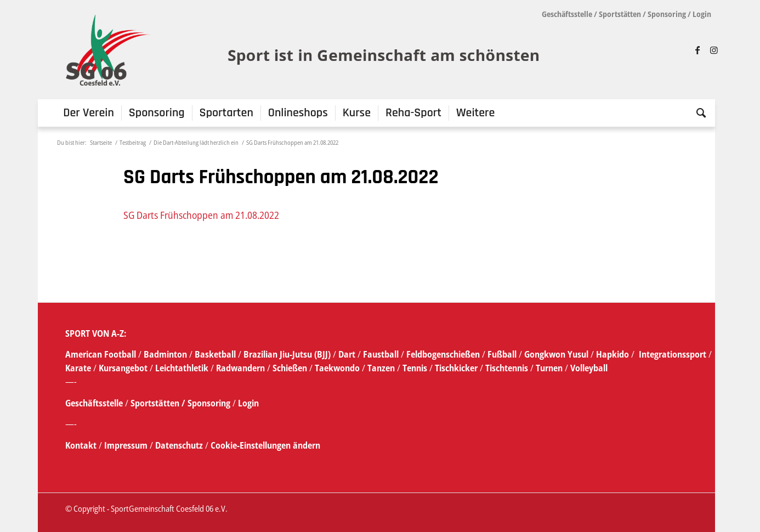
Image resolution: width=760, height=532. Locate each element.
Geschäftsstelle (567, 14)
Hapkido (612, 354)
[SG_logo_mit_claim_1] (304, 50)
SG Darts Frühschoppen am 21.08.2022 (201, 215)
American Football (101, 354)
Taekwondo (337, 368)
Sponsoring (667, 14)
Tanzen (381, 368)
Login (702, 14)
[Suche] (697, 113)
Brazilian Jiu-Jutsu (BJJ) (287, 354)
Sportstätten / (158, 403)
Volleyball (589, 368)
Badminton (166, 354)
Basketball (216, 354)
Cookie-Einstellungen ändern (265, 445)
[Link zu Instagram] (714, 50)
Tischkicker (456, 368)
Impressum (127, 445)
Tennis (415, 368)
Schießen (290, 368)
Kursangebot (123, 368)
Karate (78, 368)
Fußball (503, 354)
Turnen (549, 368)
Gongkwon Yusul (556, 354)
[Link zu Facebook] (697, 50)
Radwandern (240, 368)
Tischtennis (507, 368)
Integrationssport (673, 354)
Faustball (381, 354)
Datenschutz (179, 445)
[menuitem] (89, 113)
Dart (347, 354)
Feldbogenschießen (443, 354)
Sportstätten (620, 14)
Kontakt (82, 445)
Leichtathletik (181, 368)
